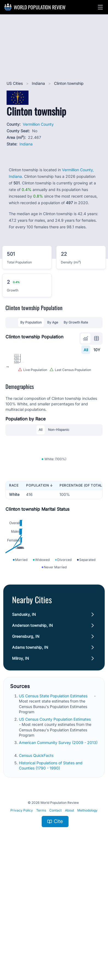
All (86, 350)
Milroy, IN (21, 776)
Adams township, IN (30, 765)
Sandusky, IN (24, 732)
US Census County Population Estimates (55, 837)
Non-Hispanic (59, 485)
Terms (41, 928)
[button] (100, 7)
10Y (97, 350)
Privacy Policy (22, 928)
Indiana (39, 83)
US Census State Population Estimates (54, 814)
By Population (31, 322)
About (69, 928)
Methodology (87, 928)
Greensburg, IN (26, 754)
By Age (53, 322)
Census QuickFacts (37, 873)
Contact (56, 928)
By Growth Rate (76, 322)
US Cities (15, 83)
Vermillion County (38, 124)
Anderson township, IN (32, 743)
